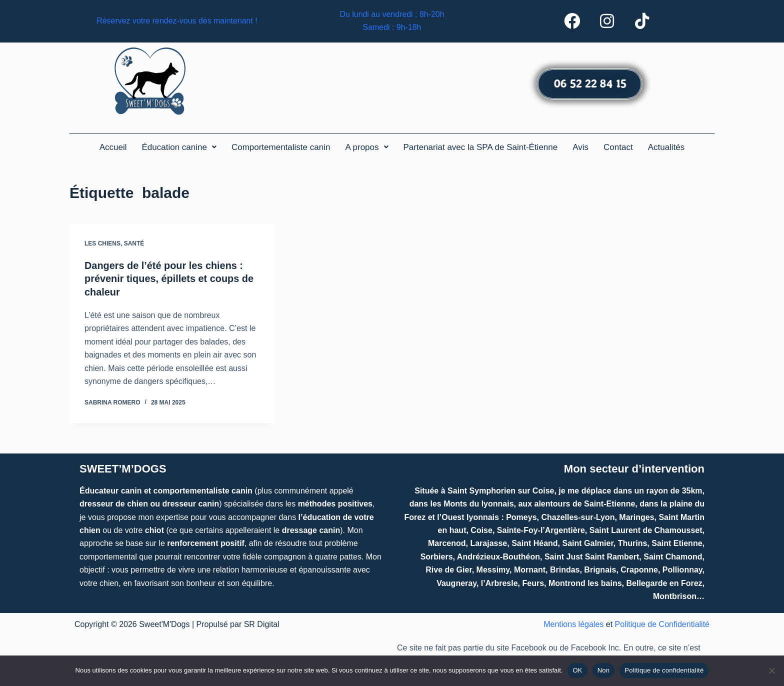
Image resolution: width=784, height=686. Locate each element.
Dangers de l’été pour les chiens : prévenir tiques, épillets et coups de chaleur (169, 280)
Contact (618, 149)
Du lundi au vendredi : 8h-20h (392, 15)
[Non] (771, 670)
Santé (134, 245)
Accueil (113, 149)
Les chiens (102, 245)
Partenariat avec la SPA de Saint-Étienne (481, 149)
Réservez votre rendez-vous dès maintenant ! (177, 22)
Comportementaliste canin (281, 149)
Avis (580, 149)
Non (604, 670)
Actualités (666, 149)
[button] (179, 149)
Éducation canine (179, 149)
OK (577, 670)
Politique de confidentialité (664, 670)
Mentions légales (573, 625)
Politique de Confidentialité (662, 625)
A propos (366, 149)
